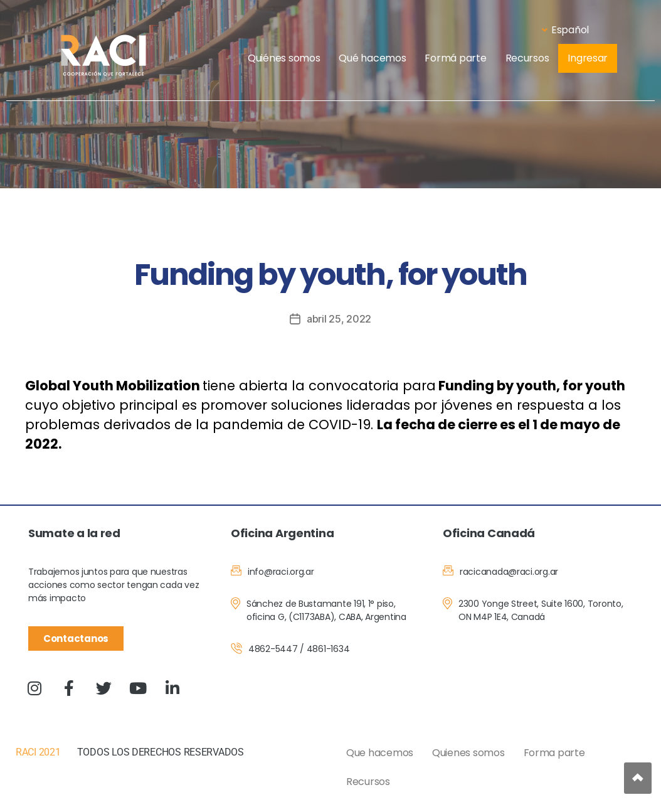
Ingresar (588, 58)
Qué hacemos (372, 58)
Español (565, 30)
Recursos (527, 58)
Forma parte (554, 753)
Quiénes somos (284, 58)
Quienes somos (468, 753)
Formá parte (455, 58)
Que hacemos (380, 753)
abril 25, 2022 (339, 319)
